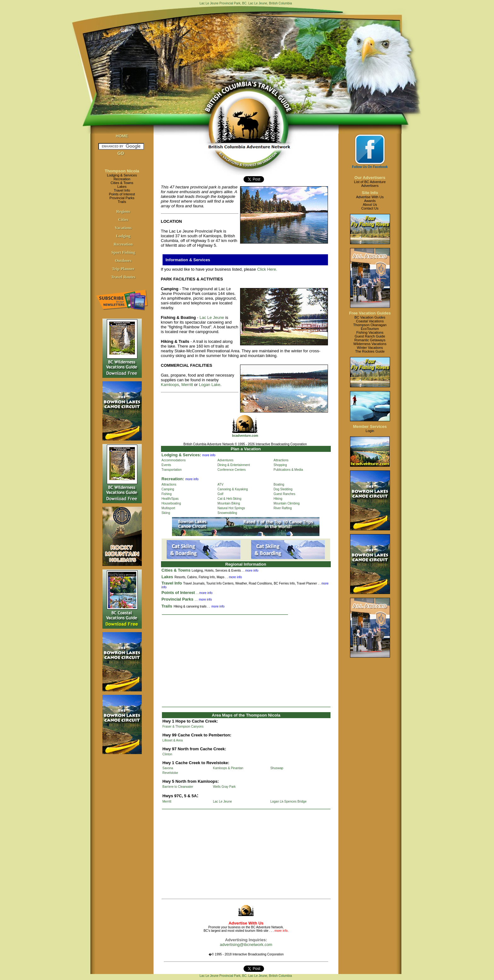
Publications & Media (288, 470)
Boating (279, 484)
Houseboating (171, 503)
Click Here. (267, 269)
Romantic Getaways (370, 340)
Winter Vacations (370, 348)
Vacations (123, 228)
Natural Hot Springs (231, 508)
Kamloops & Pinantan (228, 768)
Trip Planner (123, 269)
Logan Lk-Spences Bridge (288, 801)
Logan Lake (210, 385)
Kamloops (170, 385)
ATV (220, 484)
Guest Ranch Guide (370, 336)
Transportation (172, 470)
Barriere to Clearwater (178, 787)
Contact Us (370, 208)
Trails (122, 202)
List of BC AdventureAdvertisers (370, 184)
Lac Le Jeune (212, 317)
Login (370, 431)
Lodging (123, 236)
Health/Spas (170, 499)
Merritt (187, 385)
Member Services (370, 427)
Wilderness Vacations (370, 344)
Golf (220, 494)
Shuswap (277, 768)
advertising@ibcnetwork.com (246, 945)
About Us (370, 205)
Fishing (167, 494)
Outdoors (123, 260)
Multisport (168, 508)
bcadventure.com (245, 436)
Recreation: (173, 479)
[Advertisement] (246, 661)
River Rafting (283, 508)
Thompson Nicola (122, 171)
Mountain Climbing (287, 503)
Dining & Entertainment (234, 465)
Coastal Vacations (370, 321)
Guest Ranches (284, 494)
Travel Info (122, 190)
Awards (370, 201)
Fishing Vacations (370, 332)
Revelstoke (170, 773)
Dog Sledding (283, 489)
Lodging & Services (122, 175)
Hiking (278, 499)
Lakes (122, 187)
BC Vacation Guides (370, 317)
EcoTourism (370, 329)
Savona (168, 768)
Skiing (166, 513)
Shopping (280, 465)
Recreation (122, 179)
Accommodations (174, 460)
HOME (122, 136)
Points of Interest (122, 194)
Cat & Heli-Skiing (229, 499)
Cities (123, 219)
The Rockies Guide (370, 351)
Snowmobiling (227, 513)
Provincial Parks (122, 198)
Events (167, 465)
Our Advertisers (370, 178)
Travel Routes (123, 277)
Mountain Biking (229, 503)
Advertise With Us (370, 197)
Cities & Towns (122, 183)
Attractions (281, 460)
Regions (123, 211)
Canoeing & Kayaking (233, 489)
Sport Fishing (123, 252)
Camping (168, 489)
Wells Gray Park (224, 787)
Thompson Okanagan (370, 325)
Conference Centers (232, 470)
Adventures (225, 460)
